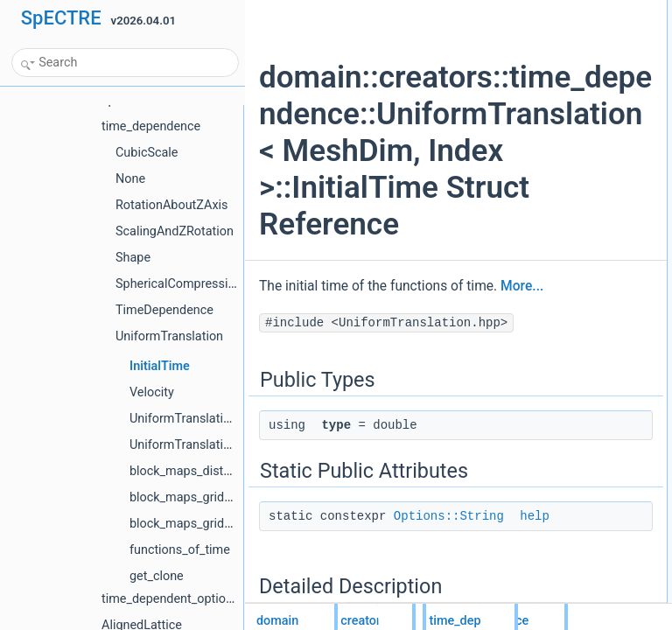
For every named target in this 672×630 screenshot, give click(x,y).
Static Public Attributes (573, 48)
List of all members (565, 144)
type (545, 29)
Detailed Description (567, 87)
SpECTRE (61, 18)
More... (315, 420)
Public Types (550, 10)
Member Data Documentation (589, 106)
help (545, 67)
